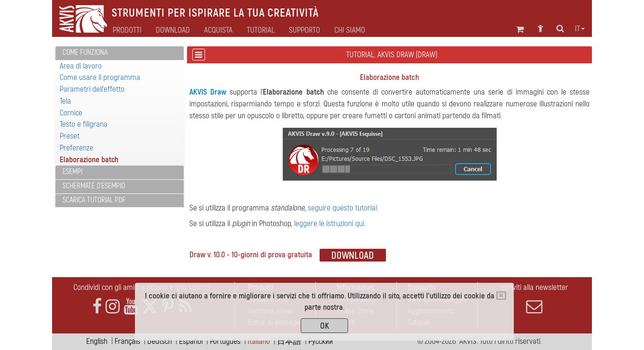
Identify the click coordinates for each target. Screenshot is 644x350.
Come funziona (85, 52)
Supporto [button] (304, 30)
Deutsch (160, 341)
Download (173, 30)
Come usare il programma (100, 77)
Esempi (72, 172)
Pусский (321, 341)
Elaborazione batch (89, 160)
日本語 (289, 341)
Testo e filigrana (84, 124)
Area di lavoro (81, 66)
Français (127, 341)
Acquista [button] (218, 30)
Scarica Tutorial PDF (94, 200)
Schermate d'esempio (94, 186)
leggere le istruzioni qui (329, 223)
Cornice (71, 113)
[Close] (501, 296)
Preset (70, 136)
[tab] (120, 53)
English (97, 341)
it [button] (580, 29)
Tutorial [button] (261, 30)
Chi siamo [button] (350, 30)
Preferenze (76, 148)
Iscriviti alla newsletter (534, 298)
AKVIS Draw (208, 92)
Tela (65, 101)
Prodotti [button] (127, 30)
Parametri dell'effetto (92, 89)
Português (225, 341)
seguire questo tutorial (342, 208)
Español (191, 341)
